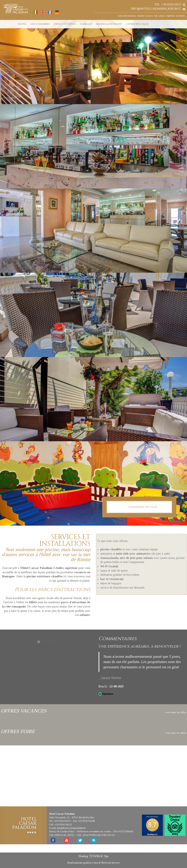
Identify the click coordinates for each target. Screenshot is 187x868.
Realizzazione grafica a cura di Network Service (94, 863)
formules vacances (145, 16)
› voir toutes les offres (175, 712)
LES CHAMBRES (40, 24)
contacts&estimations (127, 16)
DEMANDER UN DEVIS (139, 507)
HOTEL (22, 24)
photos (162, 16)
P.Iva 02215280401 (124, 831)
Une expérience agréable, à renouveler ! (140, 646)
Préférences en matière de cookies (94, 831)
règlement (170, 16)
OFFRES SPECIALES (137, 24)
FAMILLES (86, 24)
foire (156, 16)
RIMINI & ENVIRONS (109, 24)
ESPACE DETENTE (65, 24)
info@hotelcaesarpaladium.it (158, 9)
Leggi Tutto (111, 678)
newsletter (180, 16)
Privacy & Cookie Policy (62, 831)
